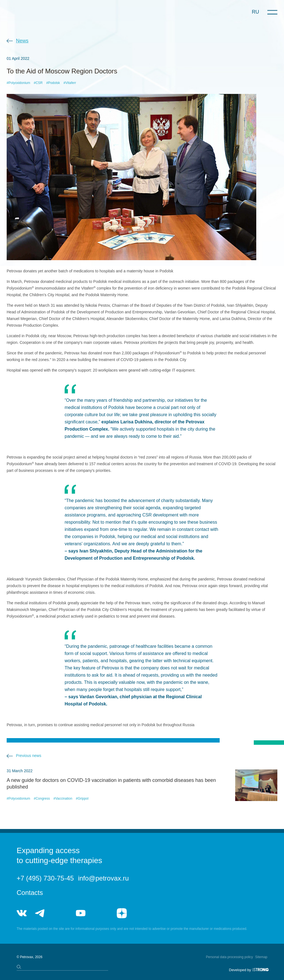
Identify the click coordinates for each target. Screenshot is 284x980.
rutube (101, 913)
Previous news (29, 756)
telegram (40, 913)
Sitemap (261, 957)
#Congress (42, 799)
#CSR (38, 83)
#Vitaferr (70, 83)
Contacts (30, 893)
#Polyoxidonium (18, 83)
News (22, 41)
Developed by (240, 970)
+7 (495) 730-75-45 (45, 878)
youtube (81, 913)
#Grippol (82, 799)
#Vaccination (63, 799)
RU (255, 12)
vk (22, 913)
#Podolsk (53, 83)
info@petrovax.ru (103, 878)
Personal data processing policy (230, 957)
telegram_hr (60, 913)
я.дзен (122, 913)
